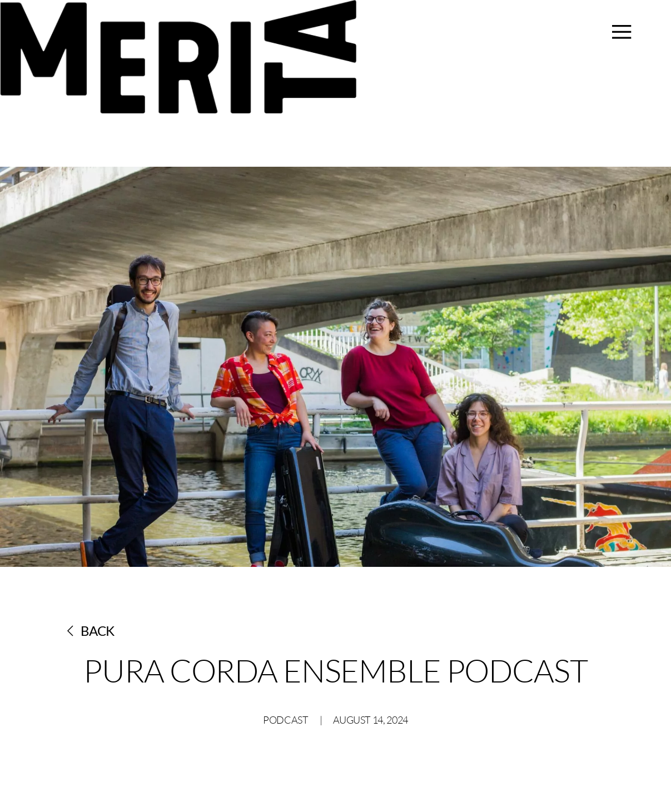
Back (91, 631)
